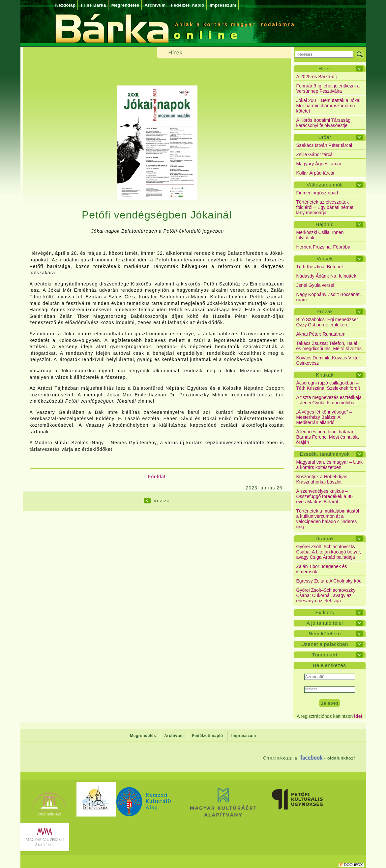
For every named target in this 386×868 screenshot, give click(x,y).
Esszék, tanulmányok (325, 454)
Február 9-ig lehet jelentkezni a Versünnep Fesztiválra (328, 88)
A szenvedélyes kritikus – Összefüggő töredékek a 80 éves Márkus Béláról (325, 496)
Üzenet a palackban (325, 644)
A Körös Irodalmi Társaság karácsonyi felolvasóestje (324, 123)
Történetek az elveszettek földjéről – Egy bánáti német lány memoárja (325, 207)
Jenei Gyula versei (315, 285)
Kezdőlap (66, 5)
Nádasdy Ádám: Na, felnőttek (326, 276)
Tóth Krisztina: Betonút (320, 267)
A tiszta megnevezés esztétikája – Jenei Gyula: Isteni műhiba (329, 400)
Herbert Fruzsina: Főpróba (323, 247)
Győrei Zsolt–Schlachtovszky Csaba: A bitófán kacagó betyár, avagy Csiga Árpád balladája (329, 552)
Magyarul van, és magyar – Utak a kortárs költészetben (330, 465)
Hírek (325, 68)
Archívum (155, 5)
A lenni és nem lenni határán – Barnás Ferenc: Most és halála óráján (328, 437)
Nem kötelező (325, 634)
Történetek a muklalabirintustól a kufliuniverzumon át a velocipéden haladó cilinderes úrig (328, 519)
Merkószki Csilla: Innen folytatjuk (320, 235)
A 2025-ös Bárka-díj (317, 77)
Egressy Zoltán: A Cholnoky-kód (329, 581)
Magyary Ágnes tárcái (319, 164)
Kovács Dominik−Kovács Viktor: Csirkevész (329, 360)
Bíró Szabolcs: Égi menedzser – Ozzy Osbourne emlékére (329, 322)
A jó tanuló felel (325, 623)
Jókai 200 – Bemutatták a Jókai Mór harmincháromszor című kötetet (328, 106)
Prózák (325, 311)
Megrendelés (125, 5)
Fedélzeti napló (188, 5)
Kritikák (325, 375)
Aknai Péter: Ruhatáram (321, 334)
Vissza (162, 501)
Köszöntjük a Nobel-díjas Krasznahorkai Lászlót (322, 479)
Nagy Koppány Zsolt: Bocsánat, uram (329, 297)
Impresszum (223, 5)
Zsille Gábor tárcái (315, 154)
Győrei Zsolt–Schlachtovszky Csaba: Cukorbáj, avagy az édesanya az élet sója (326, 595)
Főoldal (157, 477)
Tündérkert (325, 655)
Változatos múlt (325, 185)
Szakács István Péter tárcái (324, 145)
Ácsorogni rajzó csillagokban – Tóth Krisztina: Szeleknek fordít (328, 385)
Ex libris (325, 612)
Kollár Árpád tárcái (315, 173)
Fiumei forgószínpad (317, 193)
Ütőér (325, 137)
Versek (325, 259)
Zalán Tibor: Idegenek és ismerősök (322, 569)
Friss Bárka (93, 5)
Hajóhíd (325, 224)
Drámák (325, 538)
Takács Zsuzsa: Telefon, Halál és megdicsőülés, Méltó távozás (329, 346)
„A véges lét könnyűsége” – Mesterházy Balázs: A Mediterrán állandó (324, 417)
